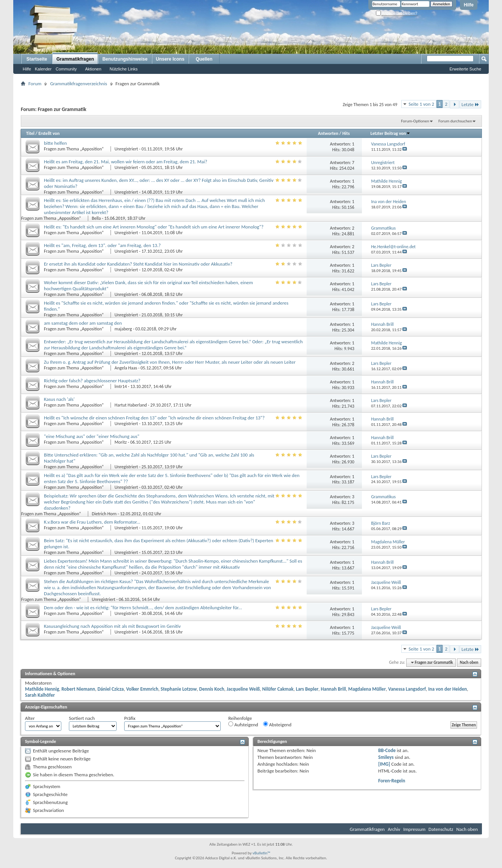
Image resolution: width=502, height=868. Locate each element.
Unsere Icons (170, 59)
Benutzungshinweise (125, 59)
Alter (30, 718)
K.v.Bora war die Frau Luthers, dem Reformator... (92, 522)
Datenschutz (441, 829)
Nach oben (469, 662)
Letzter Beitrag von (391, 133)
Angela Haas (126, 368)
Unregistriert (126, 149)
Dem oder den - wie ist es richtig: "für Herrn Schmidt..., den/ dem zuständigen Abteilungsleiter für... (143, 608)
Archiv (394, 829)
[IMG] (384, 764)
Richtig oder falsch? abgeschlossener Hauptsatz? (92, 381)
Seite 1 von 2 (421, 104)
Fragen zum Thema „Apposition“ (74, 149)
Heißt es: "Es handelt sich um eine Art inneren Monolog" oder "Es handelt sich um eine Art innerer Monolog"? (154, 227)
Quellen (204, 59)
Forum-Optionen (415, 121)
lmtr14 (121, 386)
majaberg (123, 329)
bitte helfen (55, 143)
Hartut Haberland (131, 405)
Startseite (37, 59)
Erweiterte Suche (465, 69)
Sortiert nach (82, 718)
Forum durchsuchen (455, 121)
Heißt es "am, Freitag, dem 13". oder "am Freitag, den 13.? (102, 245)
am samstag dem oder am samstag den (83, 323)
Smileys (386, 757)
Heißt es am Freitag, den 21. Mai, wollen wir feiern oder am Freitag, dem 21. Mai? (125, 162)
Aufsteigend (243, 724)
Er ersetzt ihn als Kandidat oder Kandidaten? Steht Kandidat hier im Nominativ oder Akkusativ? (138, 264)
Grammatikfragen (75, 59)
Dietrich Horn (104, 514)
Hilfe (469, 5)
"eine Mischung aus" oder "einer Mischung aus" (92, 436)
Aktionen (93, 69)
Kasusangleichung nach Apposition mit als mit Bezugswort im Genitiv (112, 626)
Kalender (43, 69)
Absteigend (277, 724)
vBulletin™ (261, 853)
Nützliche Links (124, 69)
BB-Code (387, 750)
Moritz (121, 442)
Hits (346, 133)
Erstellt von (49, 133)
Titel (30, 133)
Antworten (328, 133)
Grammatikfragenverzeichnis (79, 84)
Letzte (470, 104)
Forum (35, 84)
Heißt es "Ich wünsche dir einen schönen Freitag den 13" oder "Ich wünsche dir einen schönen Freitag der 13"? (154, 418)
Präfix (130, 718)
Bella (97, 218)
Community (66, 69)
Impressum (414, 829)
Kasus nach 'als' (59, 399)
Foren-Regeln (392, 781)
